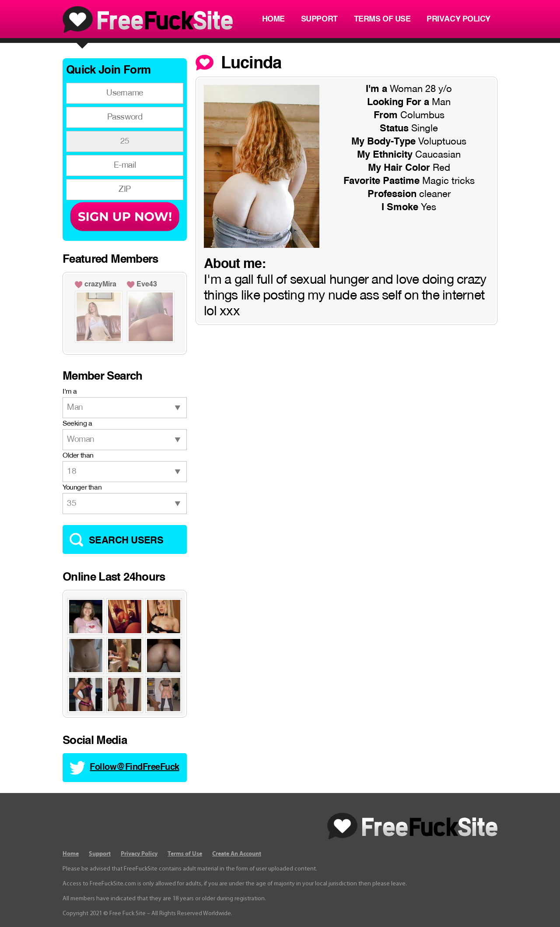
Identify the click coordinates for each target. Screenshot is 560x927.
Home (273, 19)
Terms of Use (382, 19)
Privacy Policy (458, 19)
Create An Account (237, 854)
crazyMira (100, 285)
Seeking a (77, 424)
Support (319, 19)
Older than (78, 456)
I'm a (70, 392)
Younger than (82, 488)
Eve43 (147, 285)
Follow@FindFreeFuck (135, 768)
